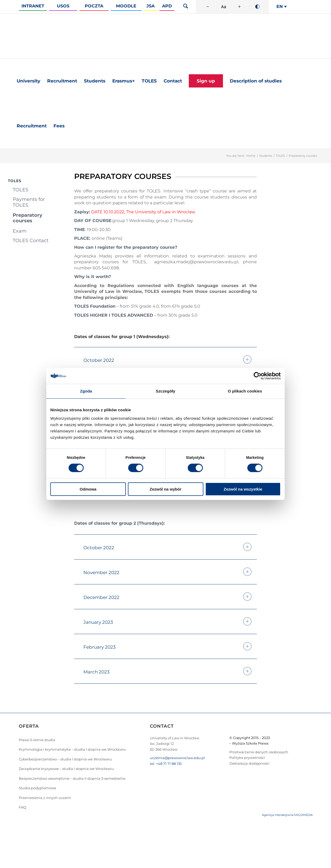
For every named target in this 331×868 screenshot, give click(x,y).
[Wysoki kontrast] (257, 7)
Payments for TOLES (29, 202)
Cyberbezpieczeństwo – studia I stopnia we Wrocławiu (65, 759)
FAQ (23, 807)
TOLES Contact (31, 241)
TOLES (280, 156)
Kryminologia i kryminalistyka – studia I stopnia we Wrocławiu (72, 749)
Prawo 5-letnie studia (37, 740)
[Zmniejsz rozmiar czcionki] (208, 7)
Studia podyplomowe (37, 788)
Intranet (33, 6)
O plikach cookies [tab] (245, 391)
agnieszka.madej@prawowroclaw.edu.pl (196, 262)
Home (251, 156)
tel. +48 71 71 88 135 (166, 764)
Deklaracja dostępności (249, 763)
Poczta (94, 6)
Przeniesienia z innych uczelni (45, 798)
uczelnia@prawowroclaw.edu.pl (177, 758)
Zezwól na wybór (165, 489)
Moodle (126, 6)
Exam (20, 231)
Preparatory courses (28, 218)
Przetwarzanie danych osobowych (259, 752)
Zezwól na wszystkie (243, 489)
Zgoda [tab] (86, 391)
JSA (151, 6)
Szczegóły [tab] (165, 391)
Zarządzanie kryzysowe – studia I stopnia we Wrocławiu (66, 769)
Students (266, 156)
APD (167, 6)
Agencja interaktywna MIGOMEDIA (287, 815)
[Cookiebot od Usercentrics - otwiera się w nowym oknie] (258, 376)
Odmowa (88, 489)
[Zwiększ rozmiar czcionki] (239, 7)
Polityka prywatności (247, 758)
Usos (63, 6)
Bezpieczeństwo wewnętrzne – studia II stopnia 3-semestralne (72, 778)
